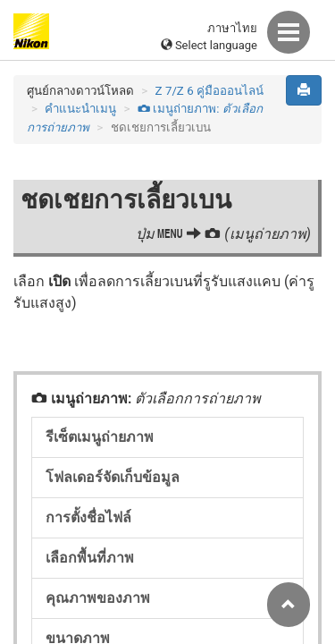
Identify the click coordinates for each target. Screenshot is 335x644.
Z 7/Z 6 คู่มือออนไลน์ (209, 91)
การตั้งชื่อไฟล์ (88, 517)
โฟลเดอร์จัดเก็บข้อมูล (113, 477)
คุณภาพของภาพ (98, 598)
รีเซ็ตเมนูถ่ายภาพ (100, 437)
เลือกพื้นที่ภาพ (90, 558)
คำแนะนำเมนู (80, 109)
